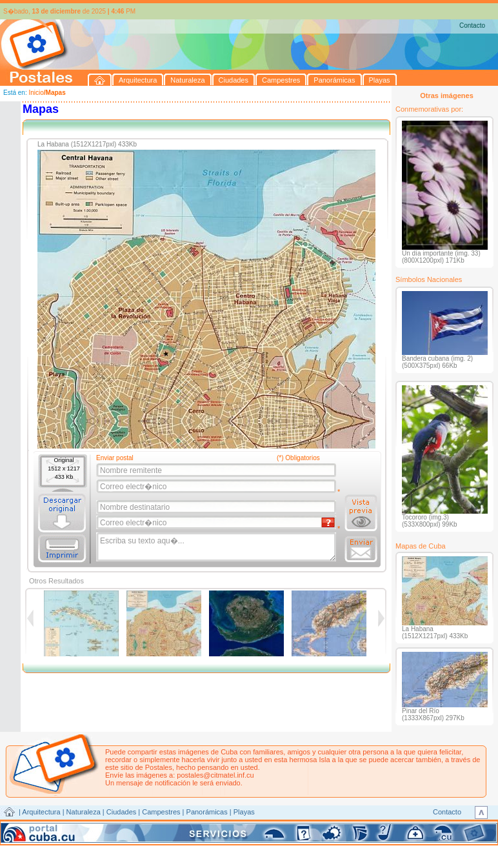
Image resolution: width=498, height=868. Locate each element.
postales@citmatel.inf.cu (215, 775)
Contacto (472, 25)
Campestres (161, 812)
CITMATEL (305, 827)
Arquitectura (41, 812)
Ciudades (121, 812)
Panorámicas (207, 812)
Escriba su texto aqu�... (217, 547)
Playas (244, 812)
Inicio (36, 93)
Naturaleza (84, 812)
